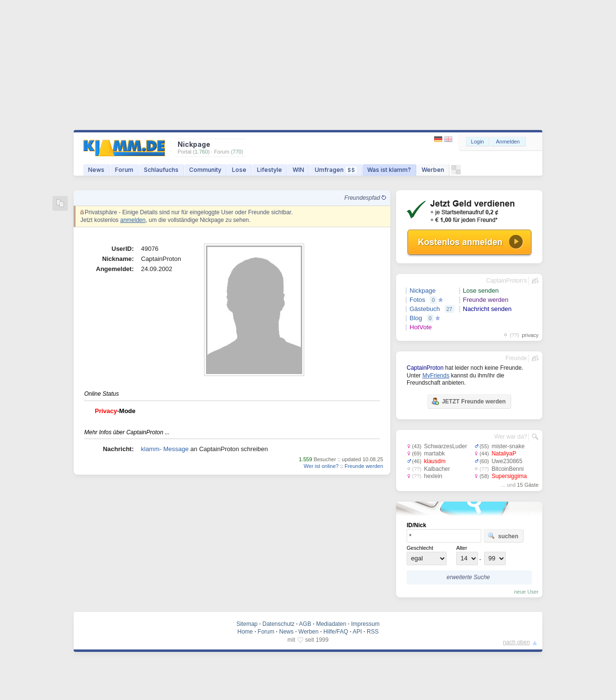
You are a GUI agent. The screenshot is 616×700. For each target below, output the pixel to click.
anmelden (133, 220)
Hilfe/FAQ (336, 632)
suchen (503, 536)
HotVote (421, 327)
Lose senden (481, 291)
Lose (239, 170)
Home (245, 632)
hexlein (433, 476)
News (96, 170)
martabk (434, 454)
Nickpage (423, 291)
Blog (416, 318)
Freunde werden (364, 466)
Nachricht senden (487, 309)
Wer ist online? (321, 466)
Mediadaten (331, 624)
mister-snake (508, 446)
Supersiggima (509, 476)
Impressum (365, 624)
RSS (373, 632)
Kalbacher (437, 469)
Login (478, 142)
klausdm (435, 461)
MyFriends (436, 376)
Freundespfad (365, 198)
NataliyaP (504, 454)
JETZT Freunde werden (468, 401)
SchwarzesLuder (445, 446)
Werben (433, 170)
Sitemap (247, 624)
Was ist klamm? (389, 170)
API (357, 632)
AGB (305, 624)
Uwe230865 (507, 461)
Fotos (417, 300)
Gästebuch (425, 309)
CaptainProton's (507, 281)
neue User (526, 592)
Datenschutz (278, 624)
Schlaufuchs (161, 170)
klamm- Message (165, 449)
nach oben (516, 642)
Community (205, 170)
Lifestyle (269, 170)
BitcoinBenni (507, 469)
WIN (298, 170)
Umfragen (336, 170)
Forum (124, 170)
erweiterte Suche (468, 577)
